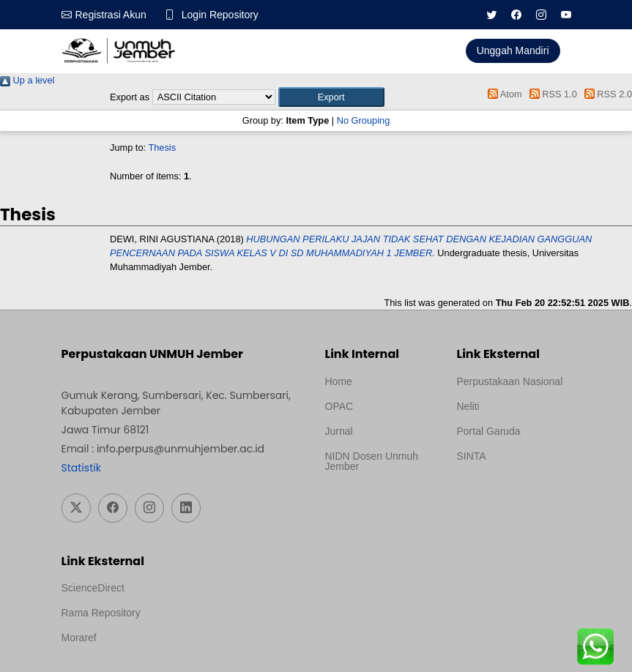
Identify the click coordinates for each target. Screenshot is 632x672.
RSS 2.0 (606, 94)
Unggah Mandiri (513, 51)
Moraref (79, 638)
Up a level (27, 80)
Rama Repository (101, 613)
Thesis (162, 148)
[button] (331, 97)
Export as (130, 97)
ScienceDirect (93, 588)
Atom (503, 94)
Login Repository (220, 15)
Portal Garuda (489, 431)
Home (339, 381)
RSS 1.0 (551, 94)
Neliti (468, 406)
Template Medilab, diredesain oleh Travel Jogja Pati (507, 491)
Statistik (81, 468)
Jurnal (339, 431)
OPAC (339, 406)
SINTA (472, 456)
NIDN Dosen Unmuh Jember (372, 461)
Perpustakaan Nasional (510, 381)
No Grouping (364, 120)
